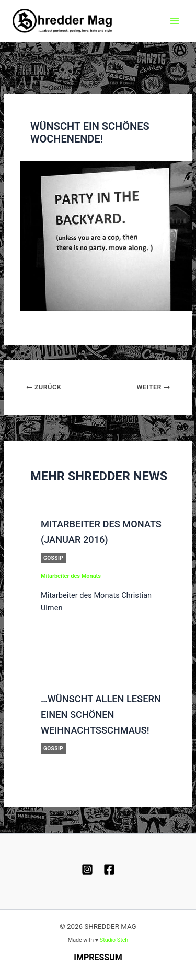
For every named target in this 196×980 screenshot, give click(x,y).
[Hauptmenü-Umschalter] (175, 21)
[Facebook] (109, 869)
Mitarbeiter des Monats (71, 576)
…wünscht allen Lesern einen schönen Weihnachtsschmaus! (101, 715)
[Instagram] (87, 869)
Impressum (98, 957)
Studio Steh (114, 940)
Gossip (53, 558)
